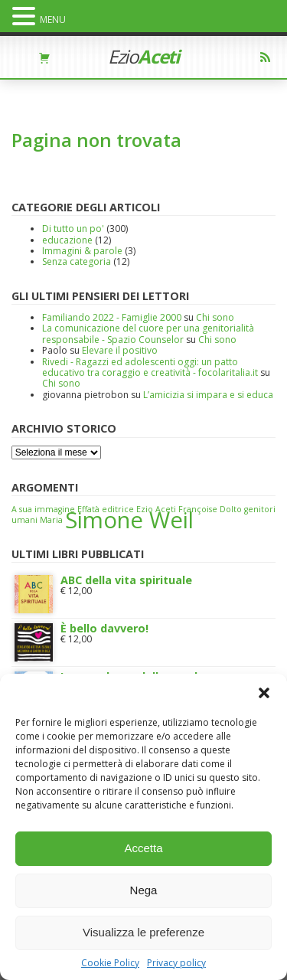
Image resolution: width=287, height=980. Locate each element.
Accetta (143, 848)
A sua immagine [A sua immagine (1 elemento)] (43, 509)
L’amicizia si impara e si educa (208, 395)
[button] (264, 693)
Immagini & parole (82, 251)
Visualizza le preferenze (143, 932)
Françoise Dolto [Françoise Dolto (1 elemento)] (210, 509)
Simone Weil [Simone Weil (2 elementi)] (129, 520)
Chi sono (215, 317)
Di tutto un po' (73, 229)
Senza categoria (77, 261)
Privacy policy (176, 963)
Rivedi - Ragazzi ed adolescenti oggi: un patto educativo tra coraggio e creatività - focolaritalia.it (150, 367)
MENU (53, 20)
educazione (67, 240)
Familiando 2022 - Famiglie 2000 (112, 317)
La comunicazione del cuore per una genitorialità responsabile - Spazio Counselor (148, 333)
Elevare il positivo (120, 350)
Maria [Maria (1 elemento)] (51, 520)
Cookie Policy (110, 963)
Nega (144, 890)
